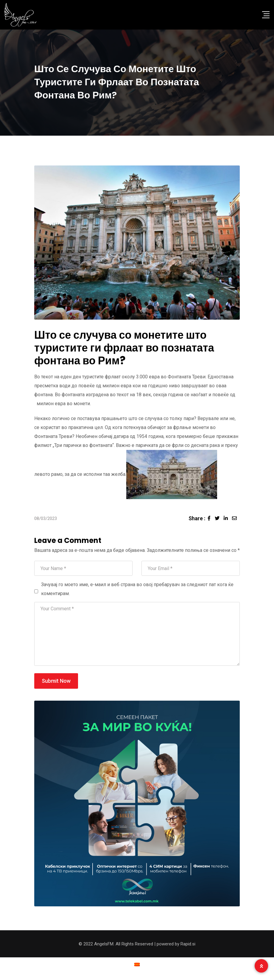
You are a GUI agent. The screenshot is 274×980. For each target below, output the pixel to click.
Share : (197, 518)
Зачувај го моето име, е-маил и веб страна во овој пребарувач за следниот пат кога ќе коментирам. (137, 589)
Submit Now (56, 681)
